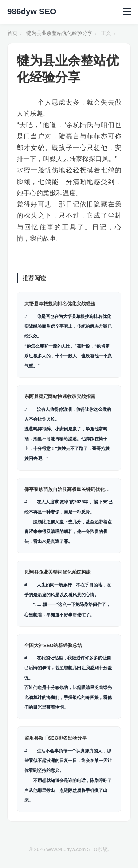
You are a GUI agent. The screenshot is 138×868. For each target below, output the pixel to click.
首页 (12, 33)
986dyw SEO (32, 11)
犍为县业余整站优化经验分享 (59, 33)
